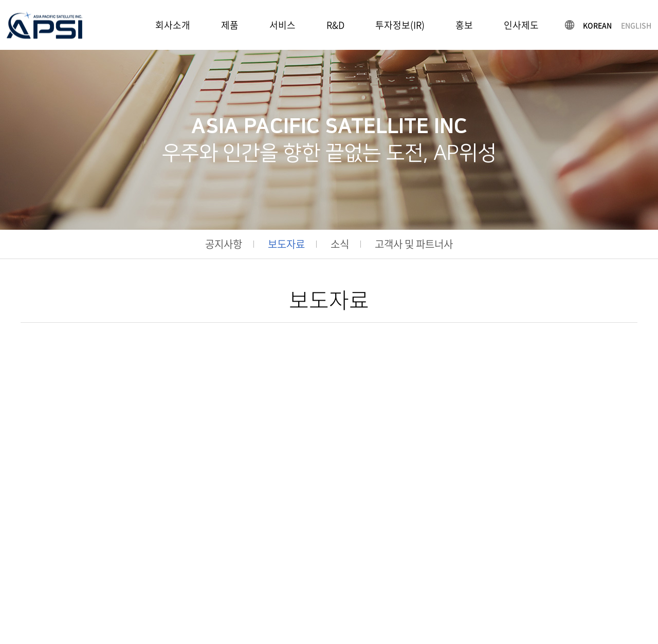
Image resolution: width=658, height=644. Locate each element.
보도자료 (286, 244)
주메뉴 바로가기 (0, 0)
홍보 (464, 25)
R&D (335, 25)
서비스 (282, 25)
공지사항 (224, 244)
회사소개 (173, 25)
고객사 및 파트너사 (414, 244)
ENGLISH (636, 25)
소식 (340, 244)
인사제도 (521, 25)
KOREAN (597, 25)
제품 (230, 25)
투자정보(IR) (400, 25)
